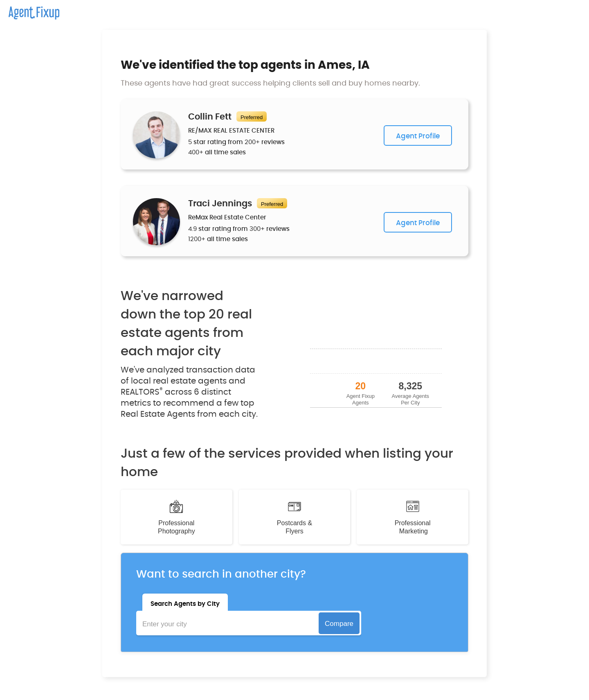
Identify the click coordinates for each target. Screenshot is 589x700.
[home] (30, 10)
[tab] (185, 602)
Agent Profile (418, 136)
